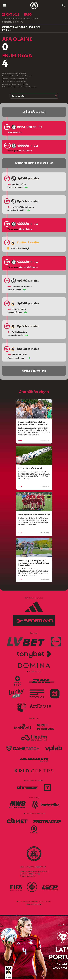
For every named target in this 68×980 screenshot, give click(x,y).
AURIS (40, 904)
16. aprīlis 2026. (34, 441)
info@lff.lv (31, 876)
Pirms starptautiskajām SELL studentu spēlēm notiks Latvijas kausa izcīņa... (34, 563)
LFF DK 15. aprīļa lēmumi (30, 468)
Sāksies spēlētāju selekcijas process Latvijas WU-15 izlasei (33, 423)
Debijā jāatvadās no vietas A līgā (34, 514)
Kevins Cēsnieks (15, 187)
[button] (34, 96)
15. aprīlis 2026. (34, 487)
